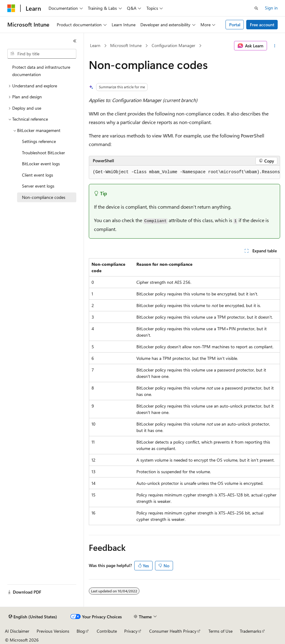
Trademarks (251, 631)
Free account (262, 25)
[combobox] (42, 54)
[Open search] (256, 8)
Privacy (131, 631)
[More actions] (275, 46)
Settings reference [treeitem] (39, 141)
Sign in (271, 8)
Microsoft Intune (126, 45)
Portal (235, 25)
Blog (81, 631)
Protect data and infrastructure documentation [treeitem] (41, 71)
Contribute (107, 631)
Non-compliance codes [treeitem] (44, 197)
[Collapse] (75, 41)
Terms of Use (220, 631)
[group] (184, 172)
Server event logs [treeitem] (38, 186)
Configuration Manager (173, 45)
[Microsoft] (11, 8)
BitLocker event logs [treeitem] (41, 164)
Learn (95, 45)
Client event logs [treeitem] (38, 175)
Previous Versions (53, 631)
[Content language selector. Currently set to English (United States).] (33, 617)
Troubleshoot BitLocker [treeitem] (43, 153)
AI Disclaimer (17, 631)
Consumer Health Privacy (173, 631)
